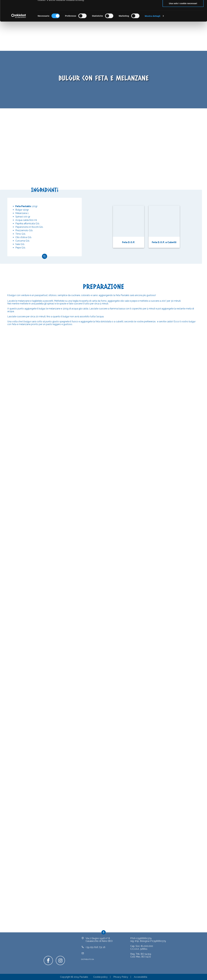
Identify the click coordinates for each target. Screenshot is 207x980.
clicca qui (133, 14)
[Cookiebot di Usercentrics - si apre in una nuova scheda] (19, 37)
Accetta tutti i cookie (183, 7)
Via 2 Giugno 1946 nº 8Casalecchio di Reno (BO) (99, 944)
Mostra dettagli (153, 37)
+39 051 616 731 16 (95, 952)
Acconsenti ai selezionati (183, 16)
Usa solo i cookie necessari (183, 24)
